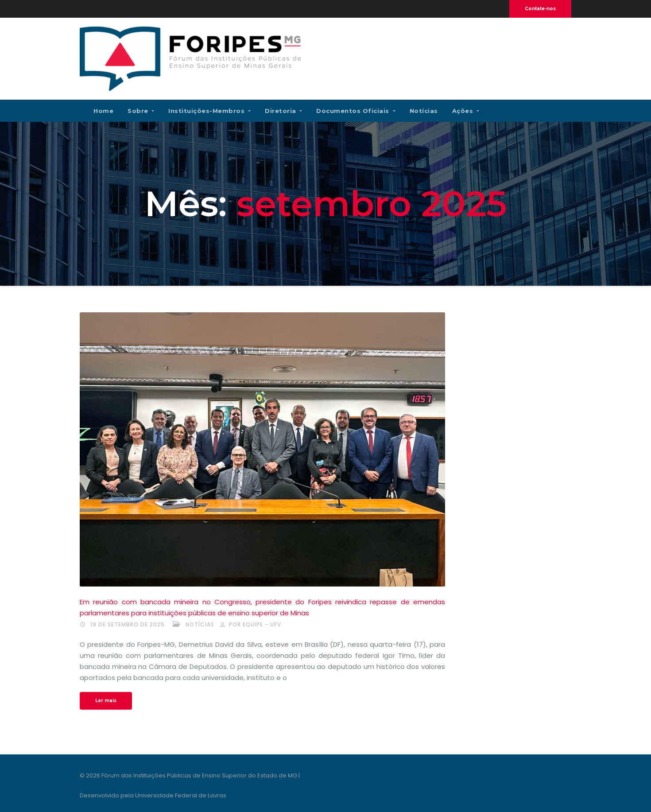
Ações (466, 111)
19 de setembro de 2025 (128, 624)
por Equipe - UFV (255, 624)
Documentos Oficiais (356, 111)
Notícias (424, 111)
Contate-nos (540, 9)
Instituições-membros (209, 111)
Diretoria (283, 111)
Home (103, 111)
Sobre (141, 111)
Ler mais (106, 701)
